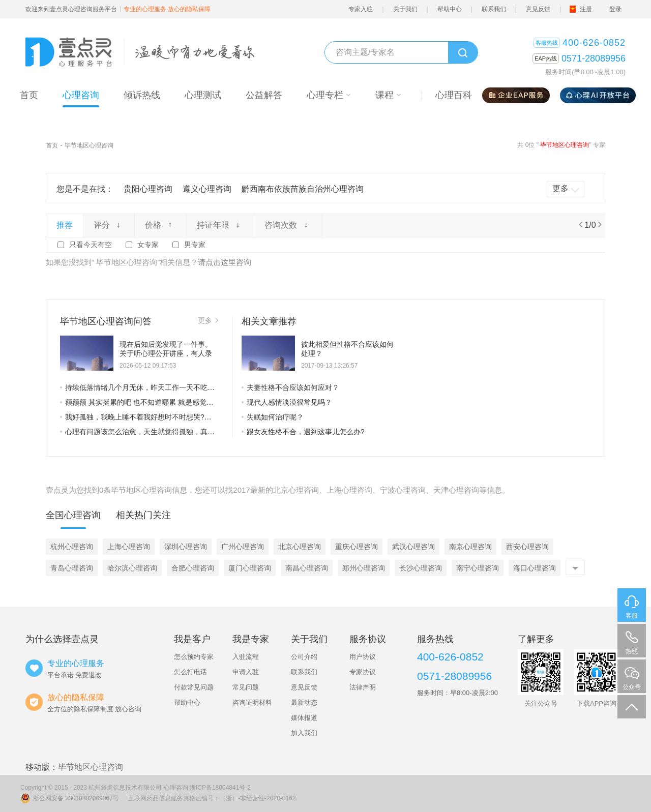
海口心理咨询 (535, 568)
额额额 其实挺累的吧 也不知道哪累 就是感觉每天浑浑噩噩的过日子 (139, 402)
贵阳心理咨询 (148, 189)
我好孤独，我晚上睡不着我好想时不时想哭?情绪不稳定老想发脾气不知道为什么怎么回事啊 (139, 417)
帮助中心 (450, 9)
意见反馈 (538, 9)
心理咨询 (176, 788)
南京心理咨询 (470, 547)
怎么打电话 (190, 672)
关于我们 (405, 9)
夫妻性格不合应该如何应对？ (290, 387)
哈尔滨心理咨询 (132, 568)
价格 (160, 225)
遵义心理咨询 (207, 189)
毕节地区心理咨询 (89, 145)
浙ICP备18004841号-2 (220, 788)
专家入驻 (361, 9)
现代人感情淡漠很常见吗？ (287, 402)
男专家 (195, 245)
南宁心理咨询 (478, 568)
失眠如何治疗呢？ (273, 417)
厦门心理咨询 (250, 568)
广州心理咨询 (243, 547)
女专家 (148, 245)
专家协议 (363, 672)
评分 (109, 225)
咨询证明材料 (252, 702)
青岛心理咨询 (72, 568)
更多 (208, 320)
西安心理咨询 (527, 547)
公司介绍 (304, 657)
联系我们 (494, 9)
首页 (52, 145)
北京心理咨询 (300, 547)
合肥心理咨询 (193, 568)
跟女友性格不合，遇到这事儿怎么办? (303, 432)
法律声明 (363, 687)
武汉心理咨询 (413, 547)
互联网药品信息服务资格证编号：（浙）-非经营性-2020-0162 (212, 798)
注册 (586, 9)
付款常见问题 (194, 687)
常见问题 (246, 687)
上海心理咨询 (129, 547)
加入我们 (304, 733)
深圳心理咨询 (186, 547)
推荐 (65, 225)
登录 (615, 9)
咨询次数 (288, 225)
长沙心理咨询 (421, 568)
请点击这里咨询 (225, 262)
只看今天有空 (91, 245)
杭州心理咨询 (72, 547)
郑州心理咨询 (364, 568)
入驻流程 (246, 657)
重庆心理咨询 (357, 547)
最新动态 (304, 702)
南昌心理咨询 (307, 568)
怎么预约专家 (194, 657)
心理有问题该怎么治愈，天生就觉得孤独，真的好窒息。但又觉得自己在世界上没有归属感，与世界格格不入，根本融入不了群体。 (139, 432)
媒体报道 (304, 718)
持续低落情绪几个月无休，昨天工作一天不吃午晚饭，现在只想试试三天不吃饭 (139, 387)
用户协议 (363, 657)
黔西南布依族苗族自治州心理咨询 (303, 189)
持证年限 (220, 225)
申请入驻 (246, 672)
